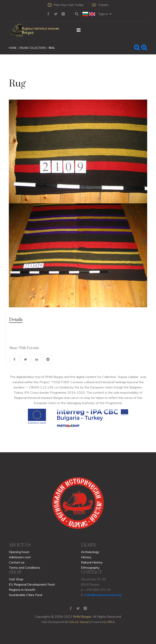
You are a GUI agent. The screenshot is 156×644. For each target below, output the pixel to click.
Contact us (17, 562)
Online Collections (33, 48)
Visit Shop (16, 579)
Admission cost (20, 557)
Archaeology (90, 552)
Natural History (92, 562)
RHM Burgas (82, 616)
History (86, 557)
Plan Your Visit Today (66, 5)
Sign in (105, 14)
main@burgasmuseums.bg (103, 595)
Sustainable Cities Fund (25, 595)
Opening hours (19, 552)
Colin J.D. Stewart (79, 622)
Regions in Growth (22, 590)
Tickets (100, 5)
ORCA (111, 622)
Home (13, 48)
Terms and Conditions (24, 568)
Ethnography (90, 568)
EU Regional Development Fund (32, 584)
